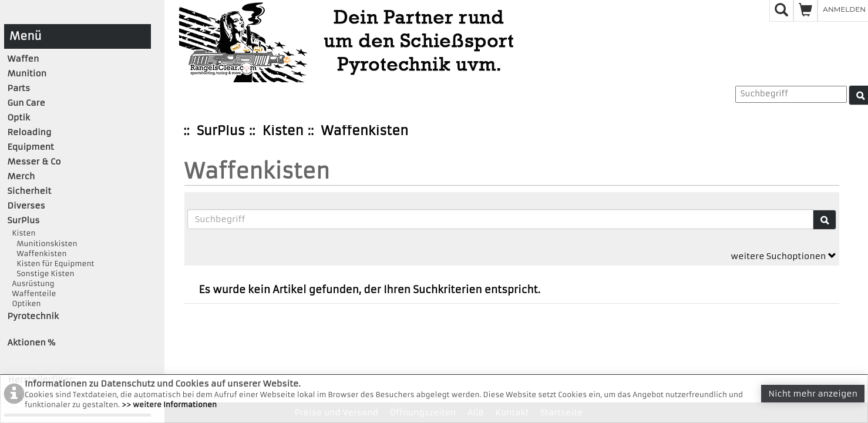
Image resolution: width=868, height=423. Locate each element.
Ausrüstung (31, 283)
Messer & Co (34, 162)
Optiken (24, 303)
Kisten (283, 131)
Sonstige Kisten (41, 273)
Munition (27, 73)
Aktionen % (32, 343)
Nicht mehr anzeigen (813, 394)
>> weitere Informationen (169, 404)
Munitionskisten (43, 244)
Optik (19, 117)
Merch (21, 176)
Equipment (31, 147)
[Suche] (825, 220)
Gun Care (26, 103)
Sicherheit (30, 191)
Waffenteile (32, 293)
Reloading (30, 132)
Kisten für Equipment (51, 263)
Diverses (26, 206)
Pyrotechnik (33, 316)
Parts (19, 88)
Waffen (23, 59)
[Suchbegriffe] (500, 219)
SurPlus (221, 131)
